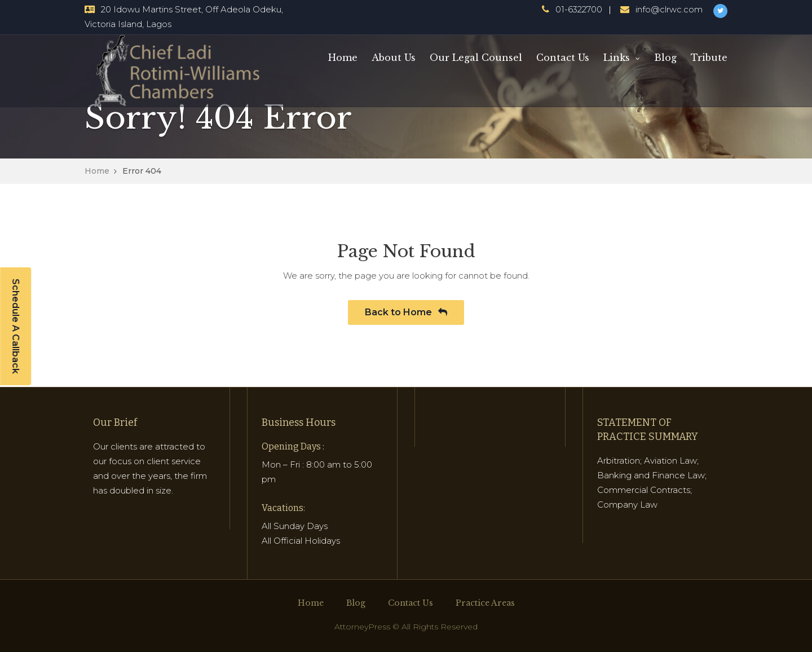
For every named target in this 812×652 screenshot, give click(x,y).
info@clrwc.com (669, 9)
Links (617, 58)
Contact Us (563, 58)
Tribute (709, 58)
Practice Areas (485, 603)
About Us (394, 58)
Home (343, 58)
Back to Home (406, 312)
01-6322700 (579, 9)
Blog (665, 58)
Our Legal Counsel (476, 58)
